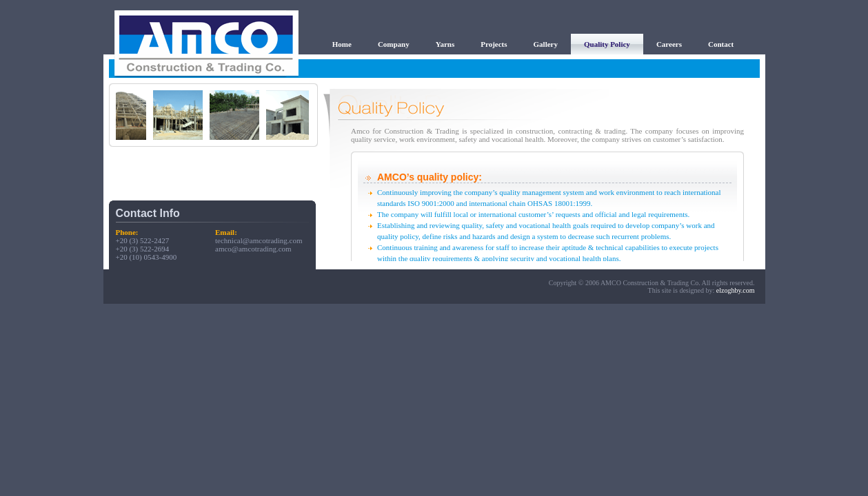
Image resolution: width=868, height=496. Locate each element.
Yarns (445, 44)
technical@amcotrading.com (259, 240)
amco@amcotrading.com (253, 249)
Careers (669, 44)
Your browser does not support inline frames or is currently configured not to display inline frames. (212, 115)
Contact (721, 44)
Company (394, 44)
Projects (494, 44)
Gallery (546, 44)
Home (342, 44)
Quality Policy (607, 44)
